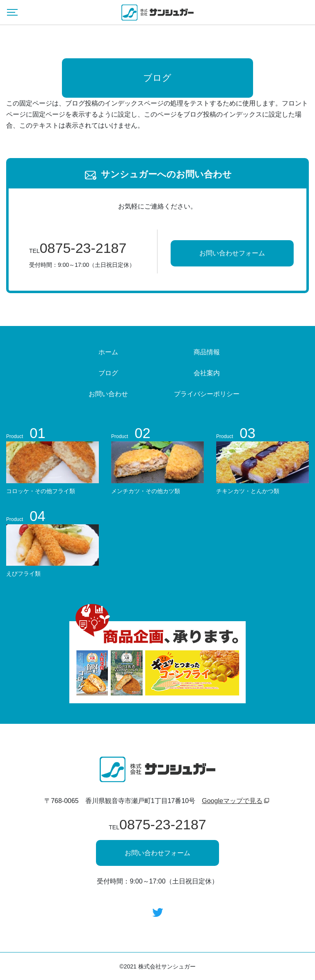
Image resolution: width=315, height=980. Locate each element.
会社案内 (207, 373)
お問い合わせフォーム (232, 253)
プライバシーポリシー (207, 394)
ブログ (108, 373)
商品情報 (207, 352)
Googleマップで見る (232, 801)
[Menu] (12, 12)
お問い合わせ (108, 394)
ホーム (108, 352)
